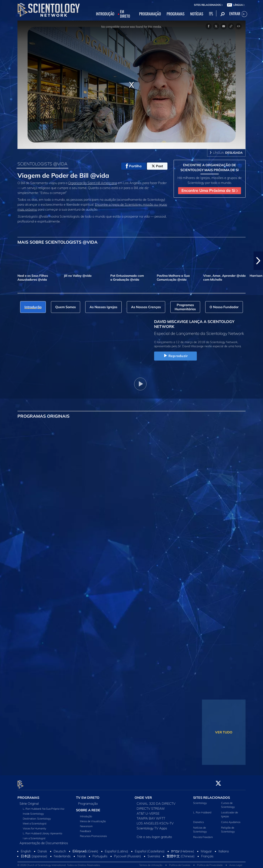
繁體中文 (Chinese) (181, 854)
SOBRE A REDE (88, 808)
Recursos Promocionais (93, 833)
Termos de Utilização (151, 863)
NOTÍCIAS (197, 14)
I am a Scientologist (34, 836)
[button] (258, 261)
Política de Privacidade (210, 863)
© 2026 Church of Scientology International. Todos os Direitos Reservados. (59, 863)
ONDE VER (143, 795)
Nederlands (62, 854)
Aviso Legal (236, 863)
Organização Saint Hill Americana (93, 183)
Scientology (200, 800)
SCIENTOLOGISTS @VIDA (42, 164)
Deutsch (60, 849)
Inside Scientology (33, 811)
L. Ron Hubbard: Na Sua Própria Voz (44, 806)
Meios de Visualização (93, 819)
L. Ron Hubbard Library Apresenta (42, 831)
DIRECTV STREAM (151, 806)
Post (157, 166)
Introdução (86, 814)
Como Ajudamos (231, 820)
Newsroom (86, 824)
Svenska (154, 854)
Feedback (85, 829)
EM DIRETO (125, 14)
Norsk (82, 854)
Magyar (206, 849)
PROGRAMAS (176, 14)
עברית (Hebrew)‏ (183, 849)
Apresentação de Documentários (44, 840)
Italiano (224, 849)
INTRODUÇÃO (105, 14)
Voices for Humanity (35, 826)
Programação (88, 801)
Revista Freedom (203, 835)
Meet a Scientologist (35, 821)
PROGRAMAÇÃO (150, 14)
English (26, 849)
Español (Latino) (117, 849)
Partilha (134, 166)
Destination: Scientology (37, 816)
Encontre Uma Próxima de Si (210, 190)
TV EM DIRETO (88, 795)
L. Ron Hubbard (202, 810)
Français (207, 854)
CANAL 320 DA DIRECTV (156, 801)
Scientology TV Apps (152, 826)
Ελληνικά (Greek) (85, 849)
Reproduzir (175, 356)
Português (100, 854)
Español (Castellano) (150, 849)
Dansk (42, 849)
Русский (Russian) (127, 854)
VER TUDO (224, 732)
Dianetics (198, 820)
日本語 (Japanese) (34, 854)
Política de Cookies (180, 863)
